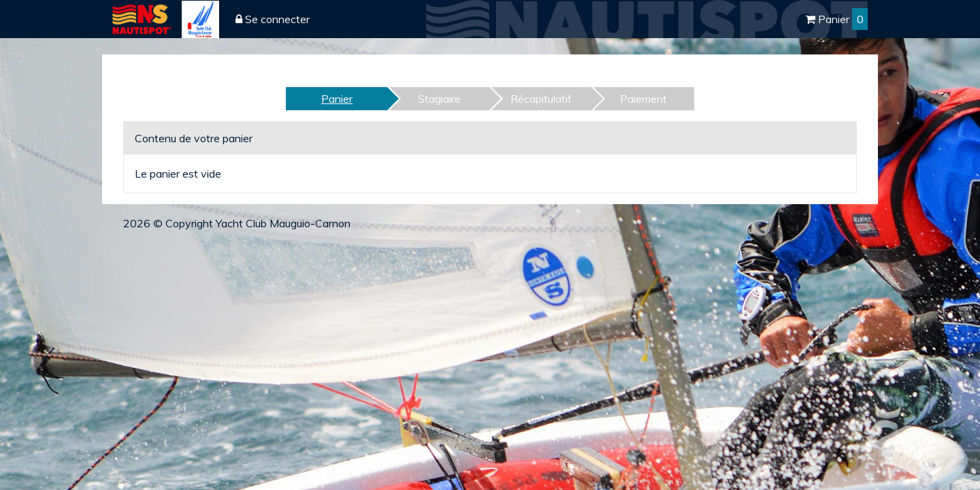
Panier (836, 19)
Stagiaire (439, 99)
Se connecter (273, 19)
